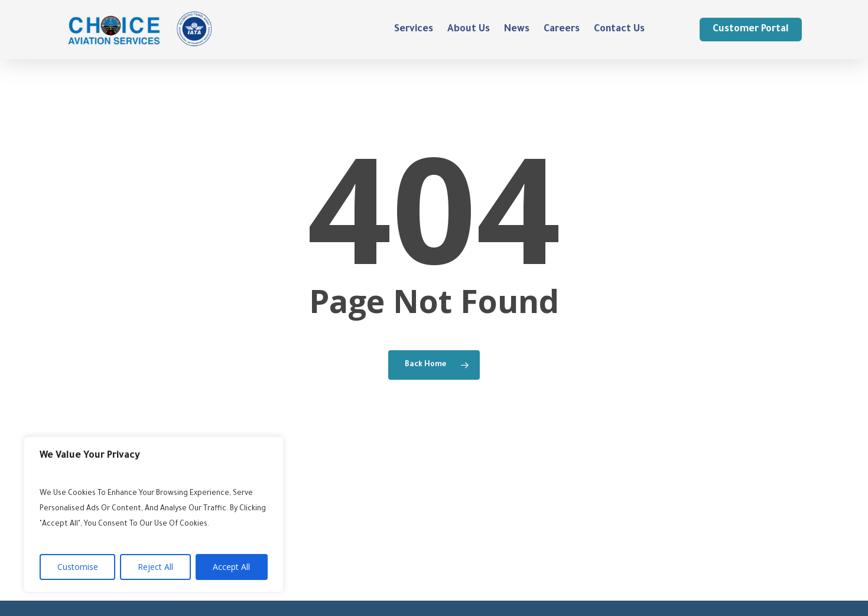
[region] (154, 514)
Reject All (155, 567)
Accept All (231, 567)
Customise (78, 567)
